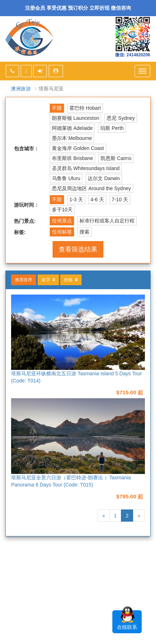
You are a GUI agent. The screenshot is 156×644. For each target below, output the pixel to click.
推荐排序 (24, 280)
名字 (48, 280)
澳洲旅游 (21, 89)
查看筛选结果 (78, 249)
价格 (71, 280)
